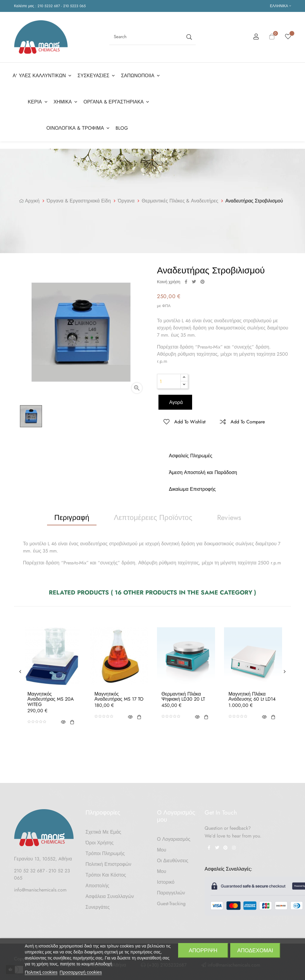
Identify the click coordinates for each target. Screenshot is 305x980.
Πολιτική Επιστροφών (108, 862)
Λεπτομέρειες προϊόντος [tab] (153, 515)
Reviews (229, 515)
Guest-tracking (171, 901)
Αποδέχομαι (255, 950)
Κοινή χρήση (186, 279)
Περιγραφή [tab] (72, 515)
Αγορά (175, 400)
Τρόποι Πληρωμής (105, 851)
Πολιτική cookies (41, 972)
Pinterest (203, 279)
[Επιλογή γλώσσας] (280, 6)
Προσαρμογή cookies (81, 972)
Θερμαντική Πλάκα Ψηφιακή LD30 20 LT (183, 694)
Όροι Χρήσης (99, 840)
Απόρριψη (203, 950)
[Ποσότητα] (169, 379)
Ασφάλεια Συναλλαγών (110, 894)
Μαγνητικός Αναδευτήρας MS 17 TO (119, 694)
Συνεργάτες (98, 905)
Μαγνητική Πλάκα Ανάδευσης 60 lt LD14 (252, 694)
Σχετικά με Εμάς (103, 830)
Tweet (194, 279)
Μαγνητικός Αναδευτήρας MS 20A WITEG (51, 697)
